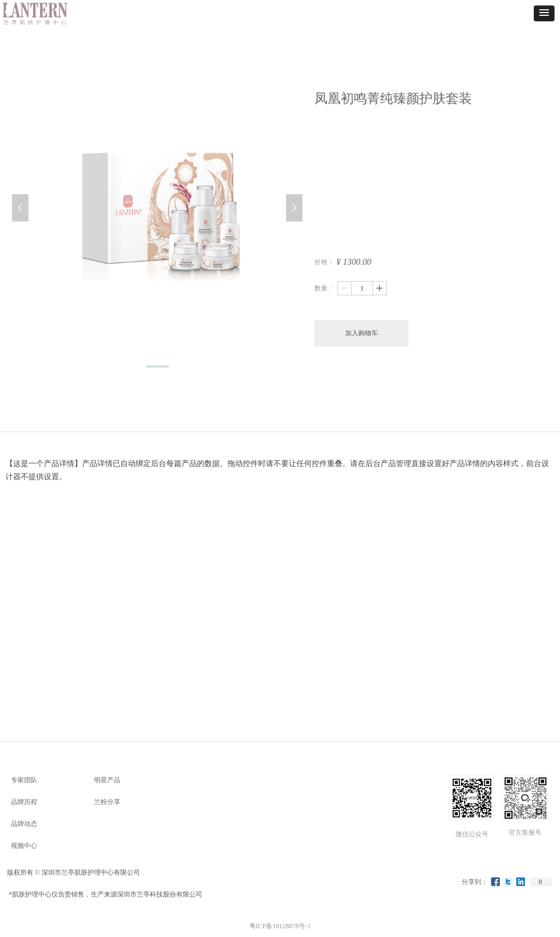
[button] (544, 13)
